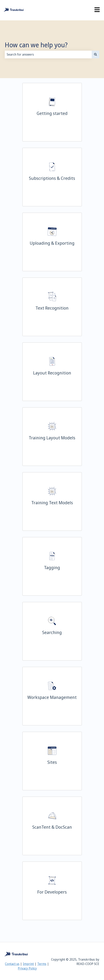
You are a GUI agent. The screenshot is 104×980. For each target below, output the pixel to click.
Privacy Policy (27, 968)
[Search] (95, 54)
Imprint (28, 964)
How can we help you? (36, 45)
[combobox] (48, 54)
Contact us (12, 964)
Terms (42, 964)
